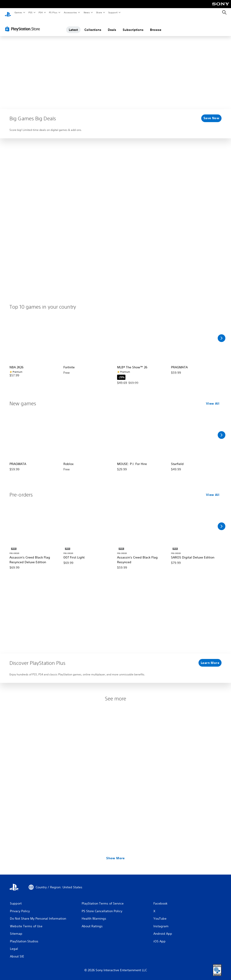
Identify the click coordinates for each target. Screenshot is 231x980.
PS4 (41, 12)
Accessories (70, 12)
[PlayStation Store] (23, 25)
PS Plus (53, 12)
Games (18, 12)
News (87, 12)
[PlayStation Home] (8, 13)
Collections (93, 25)
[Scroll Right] (222, 334)
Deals (112, 25)
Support (113, 12)
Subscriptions (133, 25)
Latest (73, 25)
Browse (156, 25)
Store (99, 12)
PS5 (30, 12)
